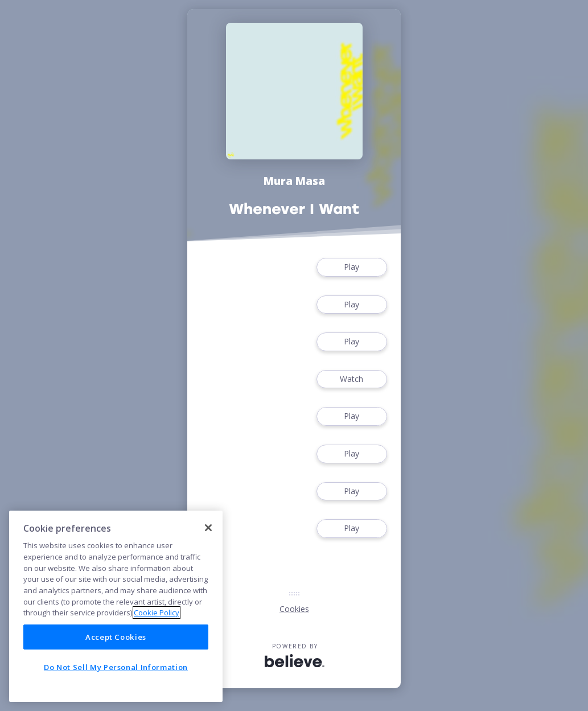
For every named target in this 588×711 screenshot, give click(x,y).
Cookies (294, 609)
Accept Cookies (116, 637)
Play (352, 267)
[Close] (208, 528)
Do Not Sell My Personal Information (116, 667)
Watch (352, 379)
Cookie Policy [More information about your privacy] (157, 613)
